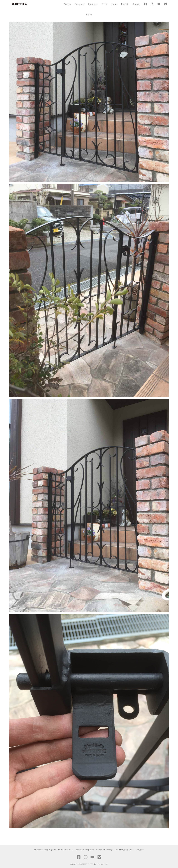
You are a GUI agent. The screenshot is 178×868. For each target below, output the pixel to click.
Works (68, 4)
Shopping (93, 4)
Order (105, 4)
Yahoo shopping (104, 850)
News (114, 4)
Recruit (125, 4)
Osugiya (140, 850)
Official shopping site (45, 850)
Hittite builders (66, 850)
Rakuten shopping (85, 850)
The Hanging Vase (124, 850)
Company (79, 4)
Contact (136, 4)
